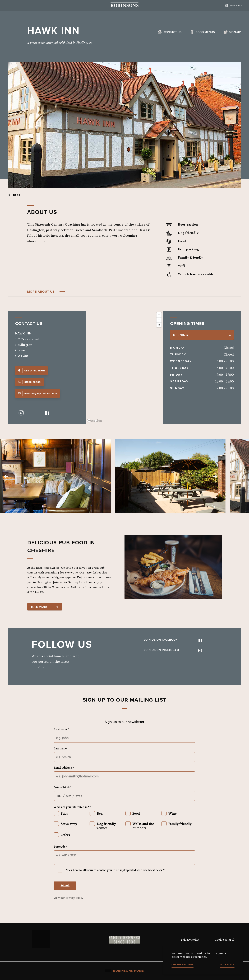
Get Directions (32, 371)
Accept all (227, 965)
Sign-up (235, 32)
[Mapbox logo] (94, 421)
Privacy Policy (190, 940)
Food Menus (205, 32)
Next (215, 477)
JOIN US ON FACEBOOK (173, 640)
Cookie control (224, 940)
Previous (6, 477)
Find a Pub (236, 5)
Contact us (173, 32)
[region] (124, 367)
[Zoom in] (159, 315)
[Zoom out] (159, 320)
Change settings (183, 965)
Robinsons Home (124, 971)
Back (17, 195)
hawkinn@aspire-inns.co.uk (38, 393)
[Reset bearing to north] (159, 325)
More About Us (41, 292)
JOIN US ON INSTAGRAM (173, 650)
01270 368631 (30, 382)
